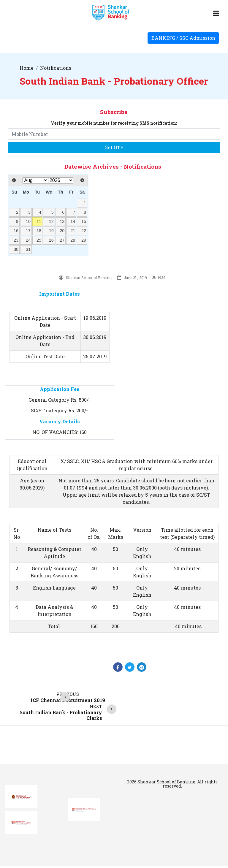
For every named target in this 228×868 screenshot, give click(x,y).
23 (16, 240)
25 (39, 240)
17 (28, 231)
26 (51, 240)
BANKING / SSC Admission (183, 38)
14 (73, 221)
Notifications (56, 68)
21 (73, 231)
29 (84, 240)
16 (16, 231)
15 (84, 221)
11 (39, 221)
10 (28, 221)
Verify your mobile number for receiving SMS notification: (114, 123)
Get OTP (114, 147)
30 (16, 249)
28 (73, 240)
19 (51, 231)
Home (27, 68)
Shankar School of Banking (166, 782)
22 (84, 231)
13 (62, 221)
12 (51, 221)
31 (28, 249)
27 (62, 240)
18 (39, 231)
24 (28, 240)
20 (62, 231)
